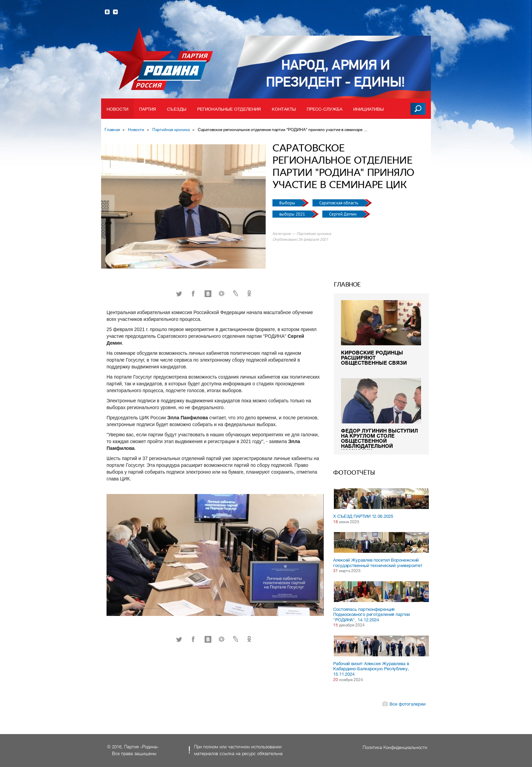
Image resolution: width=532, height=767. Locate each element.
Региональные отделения (229, 109)
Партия (148, 109)
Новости (117, 109)
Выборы (288, 203)
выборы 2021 (293, 214)
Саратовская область (339, 203)
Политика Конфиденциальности (395, 747)
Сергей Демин (343, 214)
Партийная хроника (171, 130)
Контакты (284, 109)
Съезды (177, 109)
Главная (112, 130)
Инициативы (368, 109)
